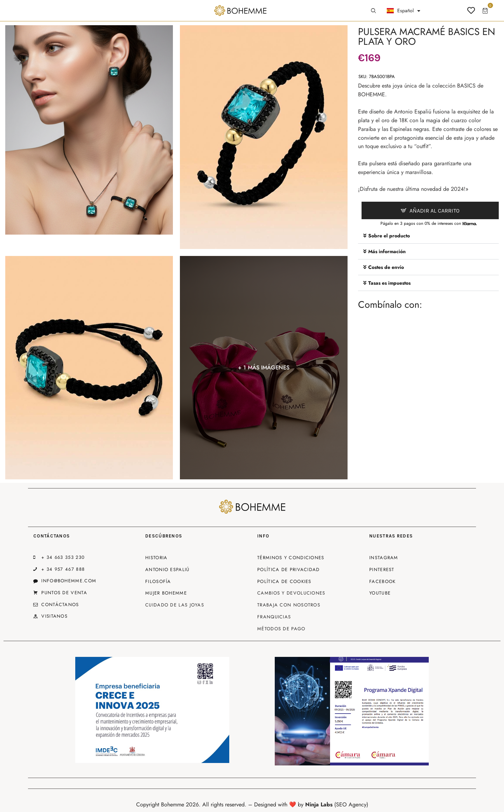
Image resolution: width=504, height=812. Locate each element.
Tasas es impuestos (389, 283)
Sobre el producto (389, 236)
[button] (428, 236)
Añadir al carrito (435, 211)
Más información (387, 251)
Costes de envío (386, 267)
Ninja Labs (319, 804)
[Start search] (373, 11)
